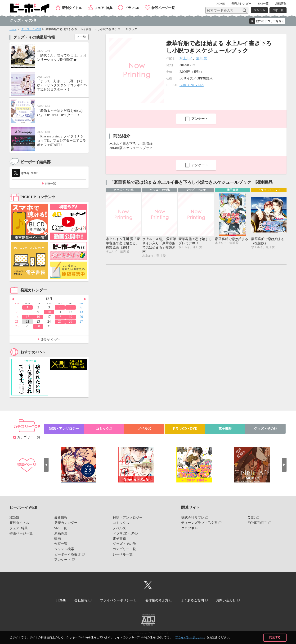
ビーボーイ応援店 (67, 554)
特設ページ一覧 (163, 8)
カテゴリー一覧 (29, 437)
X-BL (252, 518)
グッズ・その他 (31, 29)
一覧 (83, 37)
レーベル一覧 (123, 554)
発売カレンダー (51, 339)
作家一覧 (278, 10)
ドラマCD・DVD (185, 429)
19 (71, 317)
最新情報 (61, 518)
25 (60, 322)
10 (49, 312)
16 (38, 317)
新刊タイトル (72, 8)
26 (71, 322)
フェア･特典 (103, 8)
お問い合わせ (226, 600)
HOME (221, 4)
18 (60, 317)
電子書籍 (225, 429)
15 (27, 317)
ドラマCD (132, 8)
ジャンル (259, 10)
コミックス (104, 429)
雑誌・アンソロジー (64, 429)
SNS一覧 (263, 4)
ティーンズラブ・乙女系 (199, 523)
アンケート (200, 119)
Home (13, 29)
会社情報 (81, 600)
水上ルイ (186, 58)
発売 (241, 4)
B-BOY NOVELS (192, 85)
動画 (58, 539)
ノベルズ (144, 429)
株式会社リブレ (193, 518)
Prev (13, 299)
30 (38, 326)
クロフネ (188, 528)
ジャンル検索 (64, 549)
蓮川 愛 (202, 58)
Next (85, 299)
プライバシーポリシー (189, 637)
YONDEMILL (258, 523)
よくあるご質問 (192, 600)
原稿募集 (281, 4)
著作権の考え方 (157, 600)
